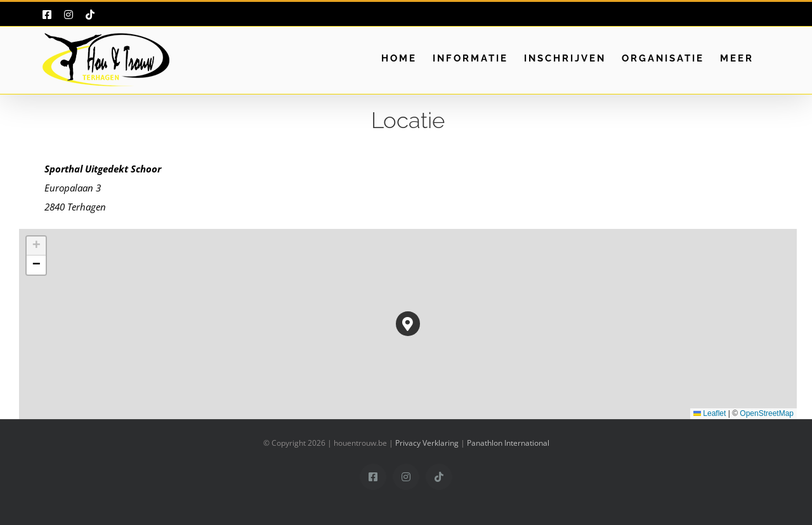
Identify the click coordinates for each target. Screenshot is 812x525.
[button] (408, 324)
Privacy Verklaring (427, 443)
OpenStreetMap (767, 413)
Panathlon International (508, 443)
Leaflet (710, 413)
